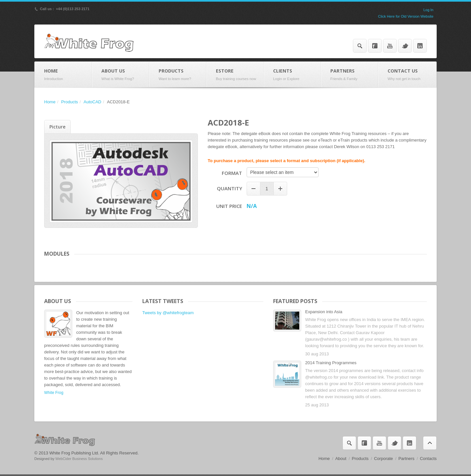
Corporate (383, 459)
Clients (292, 75)
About (341, 459)
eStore (235, 75)
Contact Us (407, 75)
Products (178, 75)
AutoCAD (93, 102)
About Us (121, 75)
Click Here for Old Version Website (406, 16)
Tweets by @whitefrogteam (168, 313)
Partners (349, 75)
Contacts (428, 459)
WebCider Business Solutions (79, 459)
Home (63, 75)
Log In (428, 10)
